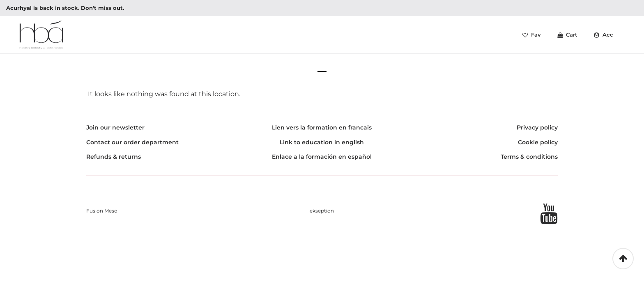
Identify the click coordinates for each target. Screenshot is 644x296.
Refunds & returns (114, 161)
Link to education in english (322, 146)
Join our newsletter (115, 132)
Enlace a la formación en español (322, 161)
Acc (604, 37)
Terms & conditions (529, 161)
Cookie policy (538, 146)
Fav (532, 37)
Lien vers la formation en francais (322, 132)
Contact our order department (132, 146)
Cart (567, 37)
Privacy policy (537, 132)
